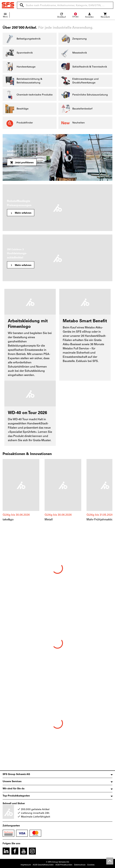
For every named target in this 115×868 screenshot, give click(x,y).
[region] (57, 492)
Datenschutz (80, 865)
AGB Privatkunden (64, 865)
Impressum (26, 865)
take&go (8, 519)
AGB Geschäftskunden (43, 865)
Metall (49, 519)
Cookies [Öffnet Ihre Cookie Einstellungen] (91, 865)
